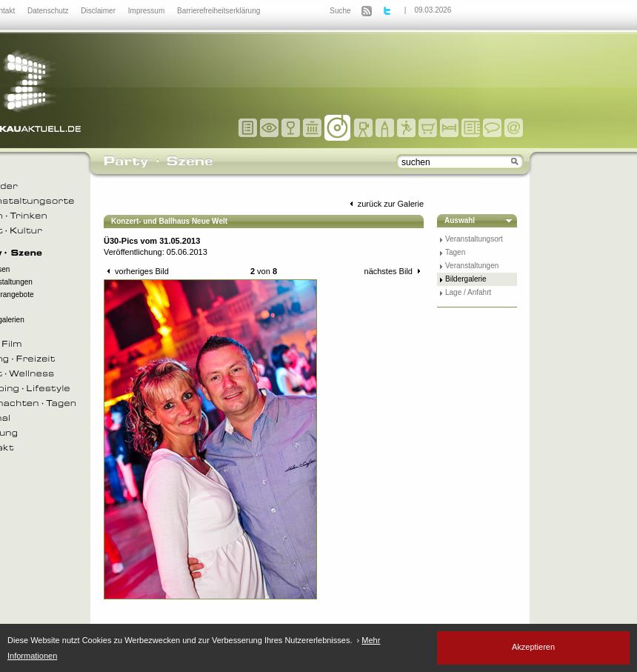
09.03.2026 (433, 10)
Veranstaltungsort (474, 239)
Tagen (455, 252)
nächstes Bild (394, 271)
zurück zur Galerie (385, 204)
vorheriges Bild (136, 271)
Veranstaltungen (472, 266)
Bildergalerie (466, 279)
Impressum (147, 11)
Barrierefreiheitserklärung (219, 11)
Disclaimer (99, 11)
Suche (340, 11)
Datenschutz (49, 11)
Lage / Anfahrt (468, 292)
